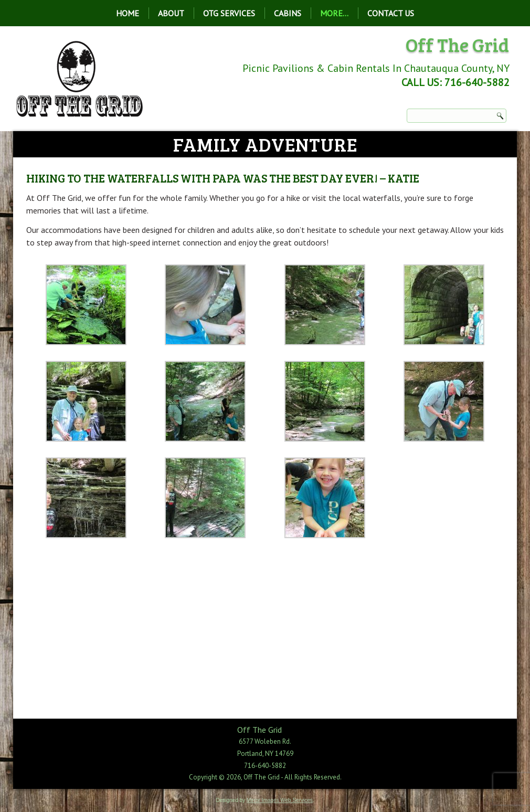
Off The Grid (457, 44)
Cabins (288, 13)
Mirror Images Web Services (280, 800)
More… (334, 13)
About (171, 13)
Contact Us (391, 13)
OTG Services (229, 13)
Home (128, 13)
